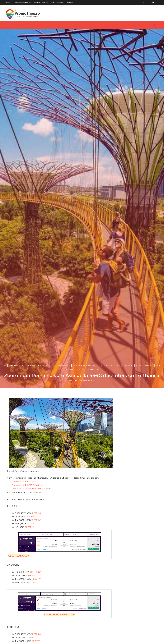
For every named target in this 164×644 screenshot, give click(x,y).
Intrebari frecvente (41, 3)
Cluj (53, 392)
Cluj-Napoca (64, 392)
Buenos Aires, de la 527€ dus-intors (28, 510)
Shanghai (149, 392)
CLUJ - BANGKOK (19, 581)
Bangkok (14, 392)
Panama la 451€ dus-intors (24, 507)
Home (8, 3)
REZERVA (37, 538)
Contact (71, 3)
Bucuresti (43, 392)
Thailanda (82, 396)
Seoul (139, 392)
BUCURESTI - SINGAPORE (58, 639)
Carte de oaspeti (58, 3)
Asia (5, 392)
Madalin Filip (73, 408)
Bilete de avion (28, 392)
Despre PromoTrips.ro (22, 3)
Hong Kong (108, 392)
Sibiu (159, 392)
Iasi (118, 392)
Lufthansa (128, 392)
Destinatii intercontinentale (87, 392)
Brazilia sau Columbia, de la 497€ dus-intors (31, 514)
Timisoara (95, 396)
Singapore (69, 396)
